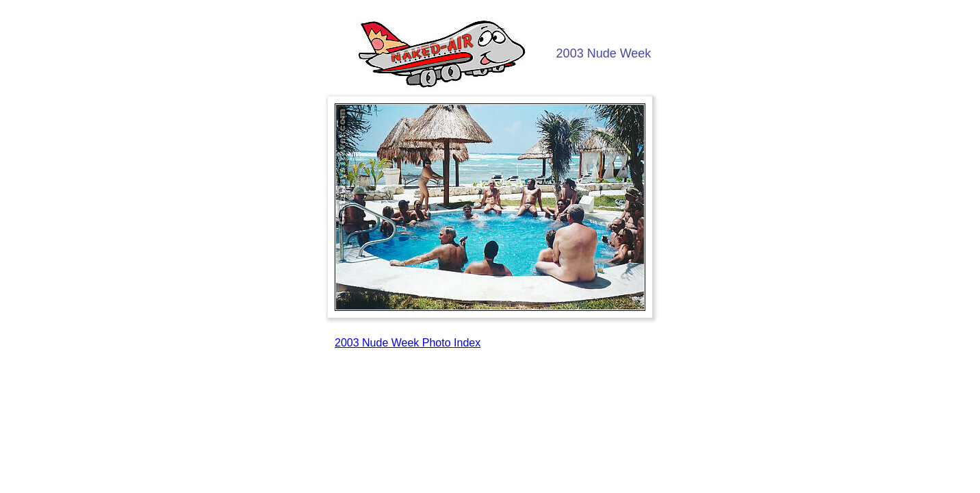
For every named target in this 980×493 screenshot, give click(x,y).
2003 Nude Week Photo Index (408, 343)
